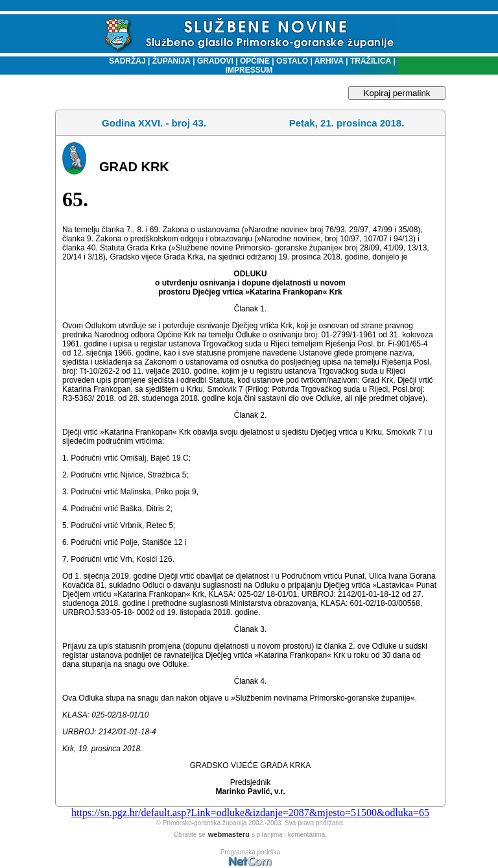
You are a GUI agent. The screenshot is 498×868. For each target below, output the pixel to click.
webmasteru (229, 834)
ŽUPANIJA (172, 61)
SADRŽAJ (124, 61)
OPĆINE (255, 61)
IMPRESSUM (249, 70)
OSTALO (292, 61)
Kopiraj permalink (397, 93)
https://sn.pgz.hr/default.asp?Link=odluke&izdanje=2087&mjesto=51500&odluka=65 (250, 813)
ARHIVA (328, 61)
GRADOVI (215, 61)
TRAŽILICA (370, 61)
